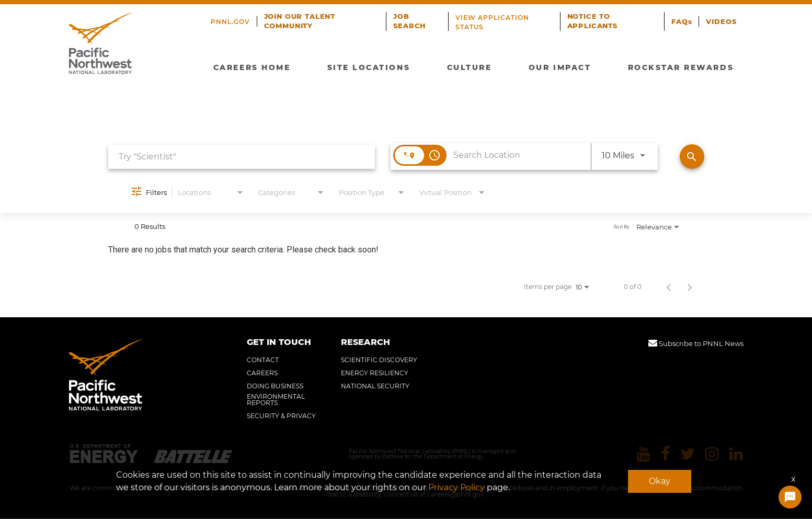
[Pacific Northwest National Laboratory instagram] (713, 454)
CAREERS (262, 373)
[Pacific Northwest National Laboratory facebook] (666, 454)
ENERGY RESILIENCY (375, 373)
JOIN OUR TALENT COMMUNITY (297, 21)
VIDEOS (722, 22)
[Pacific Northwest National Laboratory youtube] (644, 454)
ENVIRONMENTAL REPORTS (276, 400)
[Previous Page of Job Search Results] (669, 287)
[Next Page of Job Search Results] (690, 287)
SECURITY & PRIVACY (281, 416)
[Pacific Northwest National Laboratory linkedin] (737, 454)
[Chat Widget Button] (790, 497)
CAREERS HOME (255, 66)
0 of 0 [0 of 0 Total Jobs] (633, 287)
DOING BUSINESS (275, 386)
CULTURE (470, 66)
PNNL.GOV (230, 22)
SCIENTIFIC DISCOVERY (379, 360)
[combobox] (242, 157)
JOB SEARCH (407, 21)
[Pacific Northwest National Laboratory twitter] (688, 454)
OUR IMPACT (557, 66)
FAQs (684, 22)
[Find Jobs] (692, 157)
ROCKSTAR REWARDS (677, 66)
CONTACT (263, 360)
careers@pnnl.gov (456, 495)
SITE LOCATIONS (371, 66)
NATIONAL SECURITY (375, 386)
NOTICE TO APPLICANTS (595, 21)
